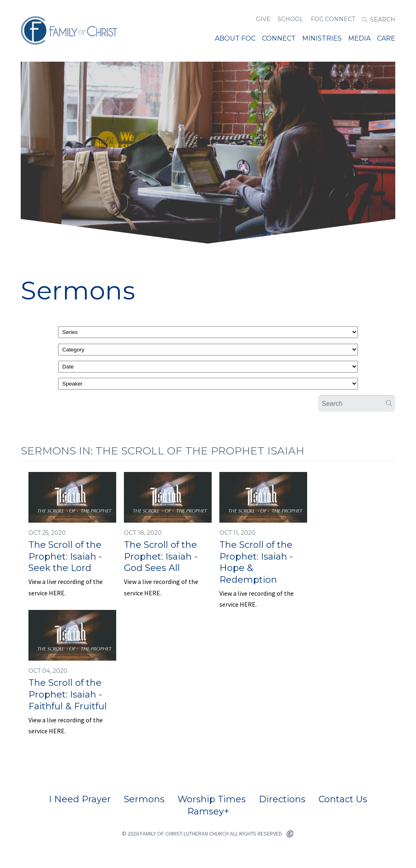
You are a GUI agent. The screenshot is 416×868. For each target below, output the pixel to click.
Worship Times (212, 799)
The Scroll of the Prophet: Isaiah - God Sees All (161, 556)
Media (359, 39)
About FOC (235, 39)
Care (386, 39)
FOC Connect (333, 19)
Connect (279, 39)
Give (263, 19)
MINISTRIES (322, 39)
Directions (282, 799)
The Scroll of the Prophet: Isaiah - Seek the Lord (65, 556)
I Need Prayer (80, 799)
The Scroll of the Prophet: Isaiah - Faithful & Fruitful (68, 694)
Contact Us (343, 799)
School (290, 19)
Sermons (144, 799)
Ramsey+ (208, 812)
